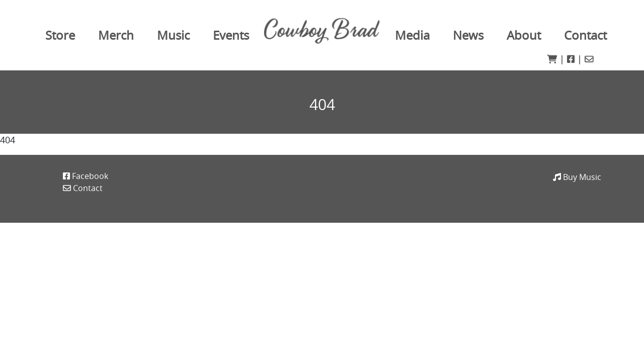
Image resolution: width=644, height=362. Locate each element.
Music (173, 35)
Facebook (86, 176)
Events (231, 35)
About (524, 35)
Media (412, 35)
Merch (116, 35)
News (468, 35)
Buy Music (577, 177)
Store (60, 35)
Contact (585, 35)
